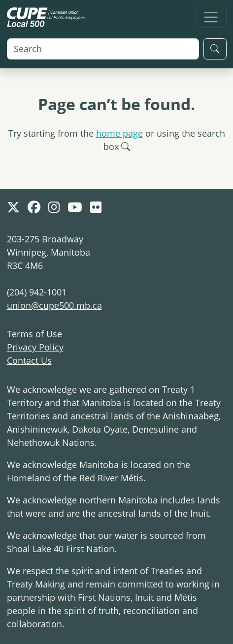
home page (119, 133)
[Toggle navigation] (211, 17)
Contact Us (29, 360)
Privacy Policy (35, 347)
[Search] (103, 49)
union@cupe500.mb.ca (54, 305)
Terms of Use (34, 334)
